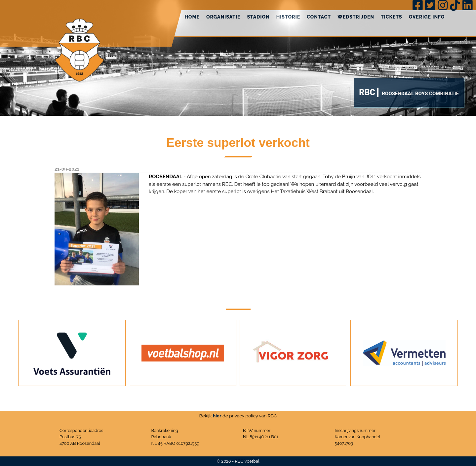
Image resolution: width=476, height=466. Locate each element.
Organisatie (223, 17)
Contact (319, 17)
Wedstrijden (356, 17)
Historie (288, 17)
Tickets (392, 17)
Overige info (427, 17)
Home (192, 17)
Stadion (258, 17)
